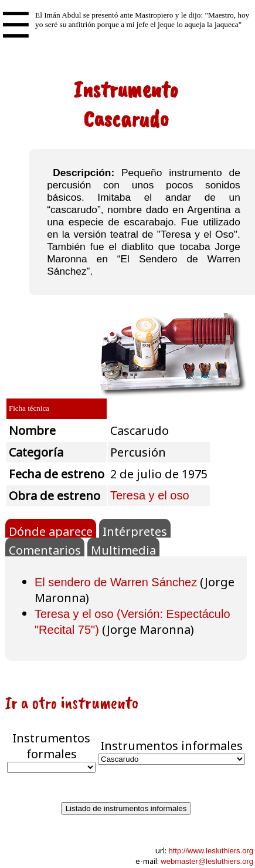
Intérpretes (135, 531)
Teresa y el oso (150, 495)
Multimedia (123, 549)
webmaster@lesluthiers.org (207, 861)
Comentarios (45, 549)
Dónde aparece (51, 531)
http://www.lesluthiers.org (211, 851)
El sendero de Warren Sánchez (116, 582)
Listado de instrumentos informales (126, 808)
